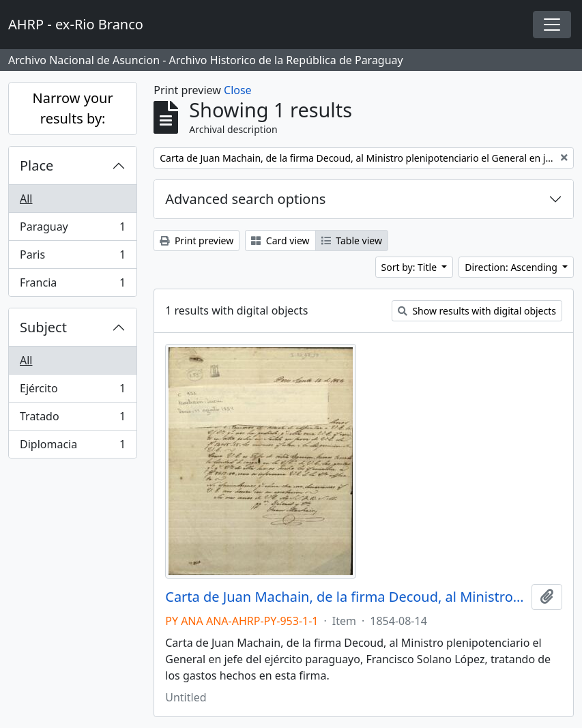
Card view (280, 241)
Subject (43, 327)
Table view (352, 241)
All (26, 199)
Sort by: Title (410, 267)
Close (238, 90)
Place (37, 165)
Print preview (197, 241)
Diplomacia (72, 447)
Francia (72, 285)
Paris (72, 258)
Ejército (72, 391)
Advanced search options (245, 199)
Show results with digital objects (477, 311)
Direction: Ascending (512, 267)
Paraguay (72, 230)
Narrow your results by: (73, 108)
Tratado (72, 419)
